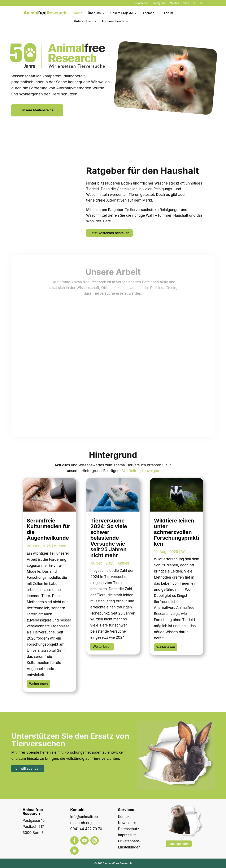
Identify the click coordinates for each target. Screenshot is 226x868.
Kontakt (124, 817)
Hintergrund (159, 3)
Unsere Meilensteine (37, 110)
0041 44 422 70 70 (86, 829)
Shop (186, 3)
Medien (175, 3)
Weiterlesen (38, 684)
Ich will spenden (28, 768)
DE (195, 3)
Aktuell (123, 563)
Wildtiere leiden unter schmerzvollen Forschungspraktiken (176, 532)
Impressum (127, 835)
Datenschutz (129, 829)
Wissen (60, 546)
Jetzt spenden (179, 844)
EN (202, 3)
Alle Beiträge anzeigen (140, 471)
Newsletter (141, 3)
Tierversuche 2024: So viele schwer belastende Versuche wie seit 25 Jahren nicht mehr (109, 538)
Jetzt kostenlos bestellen (109, 233)
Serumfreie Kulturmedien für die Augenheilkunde (49, 529)
